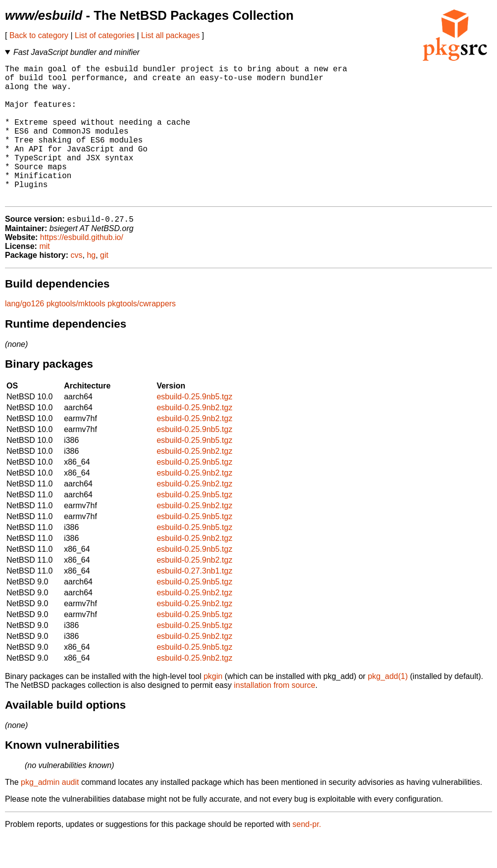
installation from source (274, 716)
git (104, 286)
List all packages (170, 35)
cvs (77, 286)
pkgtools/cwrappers (142, 335)
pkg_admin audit (50, 813)
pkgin (213, 707)
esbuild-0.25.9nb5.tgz (194, 428)
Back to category (39, 35)
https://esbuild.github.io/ (82, 268)
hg (91, 286)
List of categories (105, 35)
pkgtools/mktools (76, 335)
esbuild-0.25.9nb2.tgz (194, 439)
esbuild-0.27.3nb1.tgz (194, 602)
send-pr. (307, 855)
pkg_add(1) (388, 707)
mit (44, 277)
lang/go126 (25, 335)
